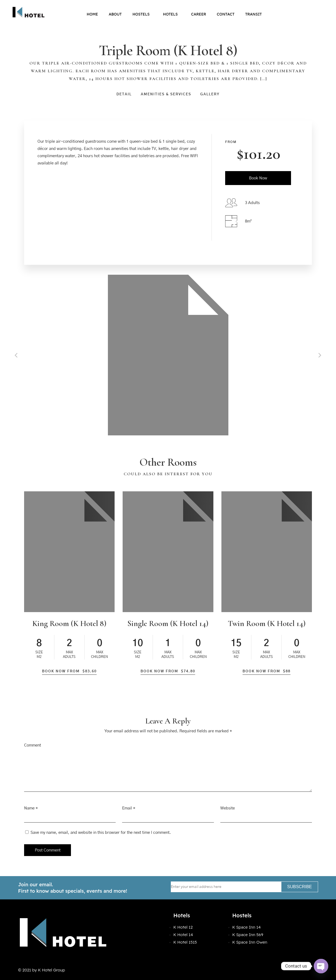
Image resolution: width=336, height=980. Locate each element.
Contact (226, 14)
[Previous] (17, 355)
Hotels (172, 14)
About (115, 14)
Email (127, 808)
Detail (124, 94)
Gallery (210, 94)
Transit (254, 14)
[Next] (319, 355)
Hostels (142, 14)
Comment (33, 745)
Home (92, 14)
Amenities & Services (166, 94)
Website (228, 808)
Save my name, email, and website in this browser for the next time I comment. (101, 833)
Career (199, 14)
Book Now (258, 178)
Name (29, 808)
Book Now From (69, 671)
